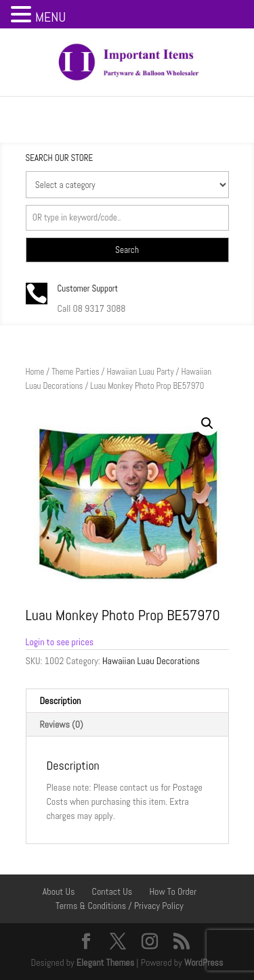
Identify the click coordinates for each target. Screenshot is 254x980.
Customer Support (88, 288)
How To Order (173, 891)
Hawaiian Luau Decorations (151, 661)
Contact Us (112, 891)
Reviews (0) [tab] (62, 724)
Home (35, 372)
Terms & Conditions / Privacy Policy (120, 906)
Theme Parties (75, 372)
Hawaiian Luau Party (140, 372)
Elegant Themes (105, 962)
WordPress (204, 962)
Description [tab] (61, 701)
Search (127, 250)
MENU (50, 17)
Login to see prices (60, 642)
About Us (59, 891)
